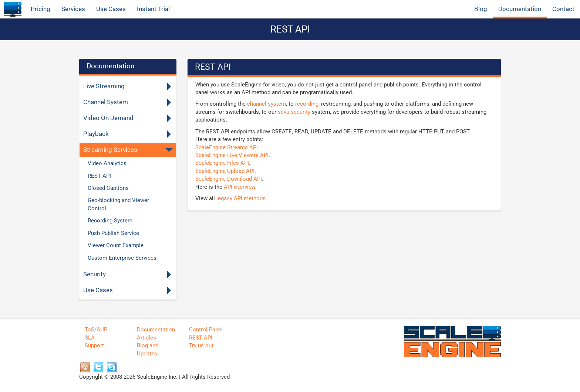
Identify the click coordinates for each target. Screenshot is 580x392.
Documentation (520, 9)
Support (94, 345)
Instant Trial (153, 9)
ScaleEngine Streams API (227, 147)
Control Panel (206, 330)
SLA (90, 338)
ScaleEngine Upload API (225, 171)
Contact (563, 9)
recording (307, 104)
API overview (240, 187)
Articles (146, 338)
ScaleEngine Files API (222, 163)
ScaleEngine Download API (229, 179)
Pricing (41, 9)
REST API (201, 338)
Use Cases (111, 9)
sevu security (294, 112)
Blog (481, 9)
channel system (267, 104)
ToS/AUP (96, 330)
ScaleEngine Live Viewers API (232, 155)
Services (73, 9)
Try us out (201, 345)
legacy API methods (241, 198)
